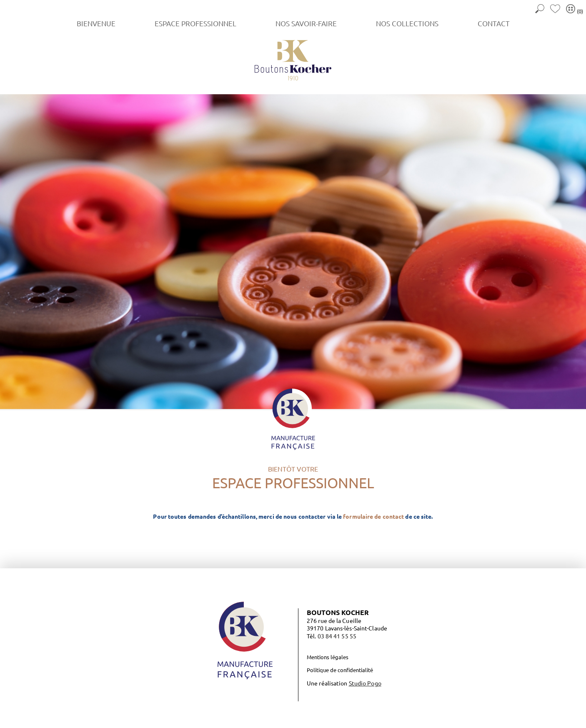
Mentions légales (328, 657)
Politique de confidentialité (340, 670)
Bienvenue (96, 23)
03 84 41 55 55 (337, 636)
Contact (494, 23)
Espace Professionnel (195, 23)
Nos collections (407, 23)
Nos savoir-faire (306, 23)
